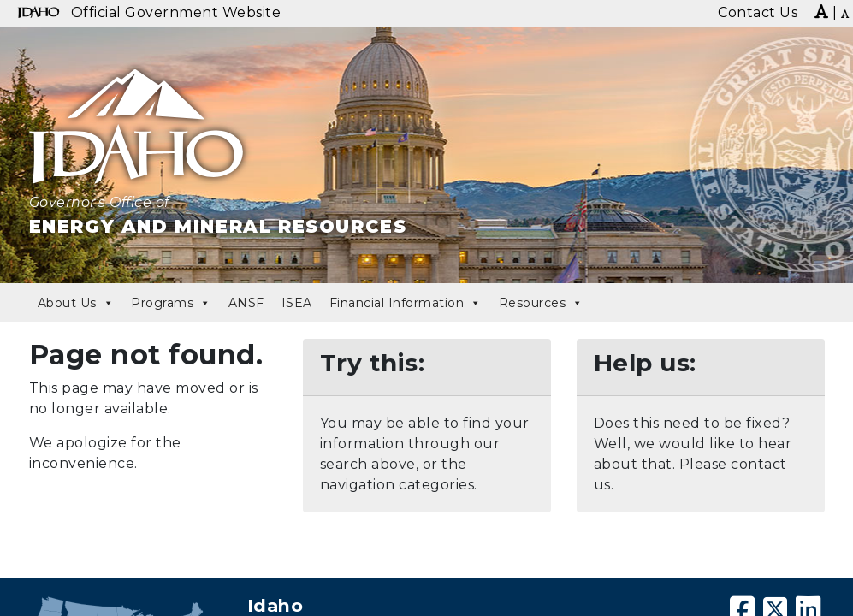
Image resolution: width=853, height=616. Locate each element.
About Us (76, 303)
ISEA (297, 303)
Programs (171, 303)
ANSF (246, 303)
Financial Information (406, 303)
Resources (541, 303)
